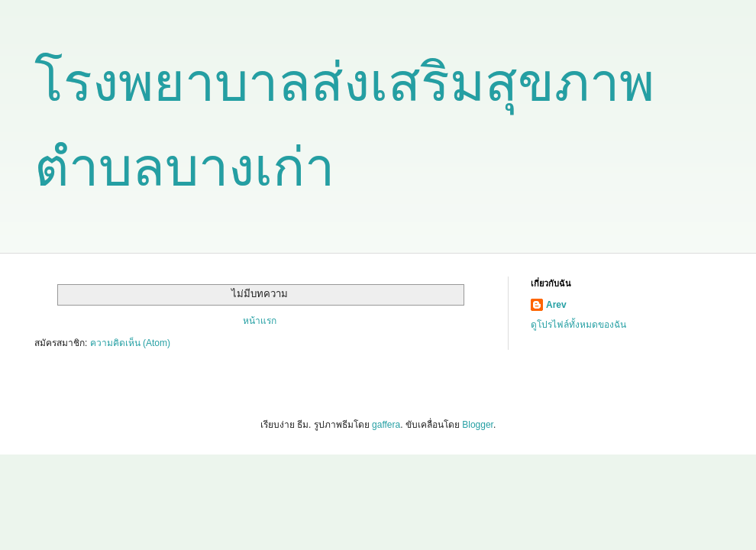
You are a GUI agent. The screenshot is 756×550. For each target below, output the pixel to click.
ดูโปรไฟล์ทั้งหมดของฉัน (578, 325)
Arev (556, 305)
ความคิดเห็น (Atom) (130, 343)
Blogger (478, 425)
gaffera (386, 425)
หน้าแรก (260, 321)
